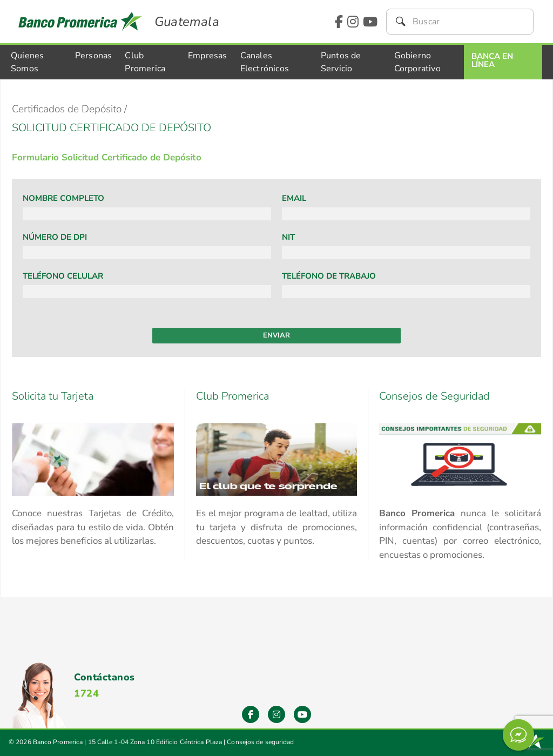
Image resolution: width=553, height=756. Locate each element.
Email (294, 198)
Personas (94, 56)
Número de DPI (55, 237)
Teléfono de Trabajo (329, 276)
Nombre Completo (63, 198)
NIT (288, 237)
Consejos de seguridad (260, 742)
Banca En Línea (492, 60)
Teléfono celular (63, 276)
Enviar (276, 335)
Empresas (208, 56)
